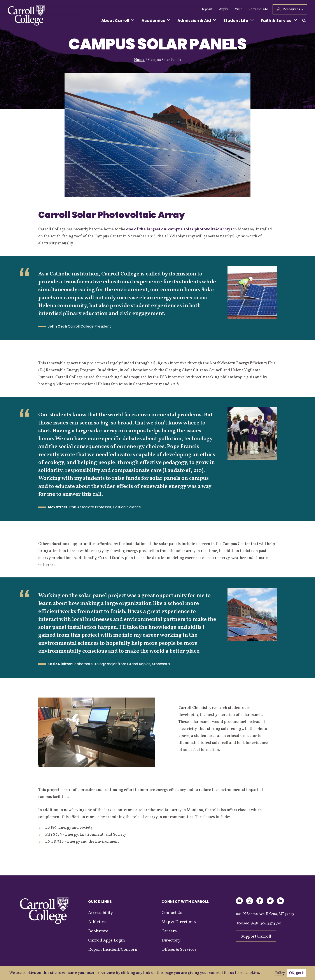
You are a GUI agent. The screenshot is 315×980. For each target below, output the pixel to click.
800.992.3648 (247, 924)
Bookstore (98, 931)
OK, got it (297, 973)
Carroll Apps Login (107, 940)
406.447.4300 (271, 924)
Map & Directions (179, 922)
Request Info (258, 9)
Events (163, 9)
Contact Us (172, 913)
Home (139, 60)
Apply (224, 9)
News (147, 9)
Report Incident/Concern (113, 950)
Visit (238, 9)
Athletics (129, 9)
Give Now (90, 9)
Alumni (110, 9)
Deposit (206, 9)
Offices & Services (179, 950)
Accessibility (101, 913)
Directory (171, 940)
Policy (280, 973)
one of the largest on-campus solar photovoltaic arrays (179, 229)
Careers (169, 931)
